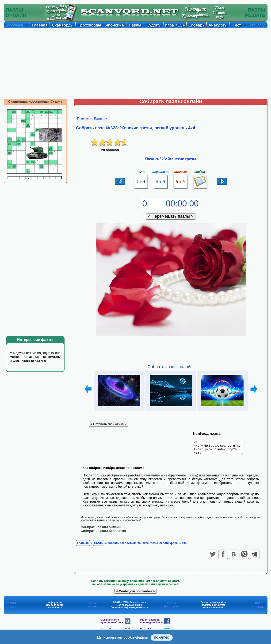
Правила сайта (55, 608)
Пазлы (99, 119)
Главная (83, 119)
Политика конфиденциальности (129, 610)
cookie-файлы (136, 637)
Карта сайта (55, 610)
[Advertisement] (135, 63)
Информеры (55, 605)
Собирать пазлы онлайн (101, 530)
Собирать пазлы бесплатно (103, 533)
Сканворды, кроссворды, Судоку (35, 101)
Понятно (162, 638)
